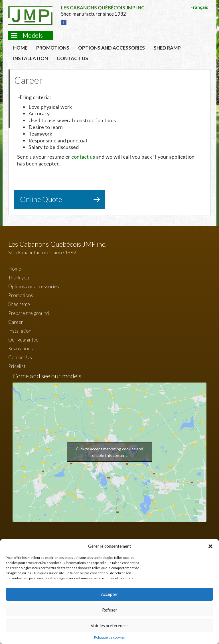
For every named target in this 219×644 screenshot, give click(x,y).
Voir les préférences (110, 625)
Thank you (19, 278)
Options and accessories (111, 48)
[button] (210, 546)
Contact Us (72, 58)
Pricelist (17, 366)
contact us (83, 157)
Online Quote (41, 199)
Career (16, 322)
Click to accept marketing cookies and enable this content (109, 452)
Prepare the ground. (29, 313)
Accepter (109, 594)
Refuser (110, 610)
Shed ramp (167, 48)
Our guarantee (23, 340)
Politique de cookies (109, 637)
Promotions (53, 48)
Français (199, 7)
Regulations (21, 348)
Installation (31, 58)
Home (20, 48)
